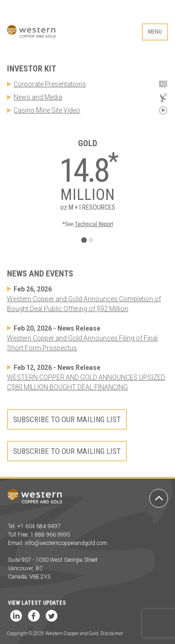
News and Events (40, 273)
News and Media (38, 97)
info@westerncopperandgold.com (66, 543)
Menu (155, 32)
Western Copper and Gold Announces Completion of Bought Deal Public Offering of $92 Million (84, 304)
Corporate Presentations (50, 84)
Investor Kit (31, 68)
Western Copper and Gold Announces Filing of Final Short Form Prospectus (82, 343)
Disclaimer (112, 633)
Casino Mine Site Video (47, 110)
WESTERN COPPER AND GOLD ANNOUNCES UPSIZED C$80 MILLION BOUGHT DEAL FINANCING (86, 382)
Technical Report (94, 224)
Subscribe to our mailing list (67, 419)
